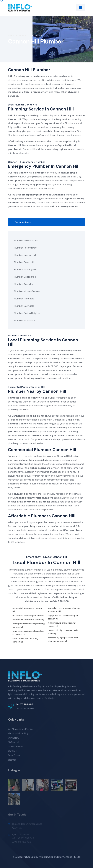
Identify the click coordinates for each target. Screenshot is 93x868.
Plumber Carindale (24, 306)
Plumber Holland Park (26, 248)
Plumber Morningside (26, 270)
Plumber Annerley (24, 284)
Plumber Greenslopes (26, 240)
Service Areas (17, 35)
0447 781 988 (60, 601)
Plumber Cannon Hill (25, 255)
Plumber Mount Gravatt (27, 291)
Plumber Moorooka (25, 320)
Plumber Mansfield (24, 299)
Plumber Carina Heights (27, 313)
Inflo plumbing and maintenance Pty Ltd (60, 857)
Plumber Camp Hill (24, 262)
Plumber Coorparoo (25, 277)
